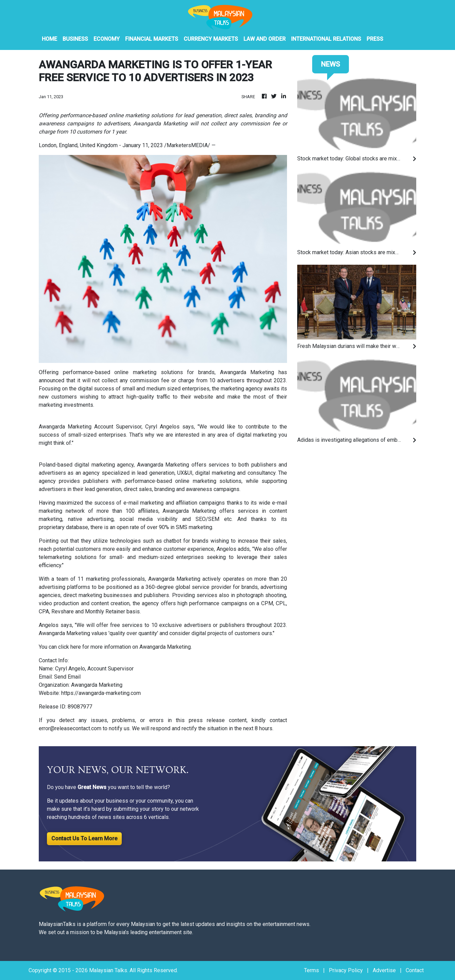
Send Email (67, 677)
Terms (311, 970)
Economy (107, 39)
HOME (49, 39)
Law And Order (265, 39)
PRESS (375, 39)
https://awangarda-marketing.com (101, 693)
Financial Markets (152, 39)
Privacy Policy (346, 970)
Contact (415, 970)
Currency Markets (211, 39)
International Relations (326, 39)
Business (75, 39)
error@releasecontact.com (70, 728)
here (76, 647)
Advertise (384, 970)
